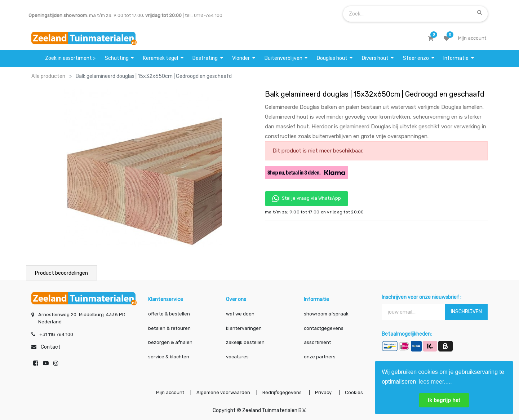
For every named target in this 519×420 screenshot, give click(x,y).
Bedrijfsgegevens (283, 392)
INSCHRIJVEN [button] (466, 312)
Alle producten (48, 76)
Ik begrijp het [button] (444, 400)
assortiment (317, 342)
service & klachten (169, 357)
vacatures (237, 357)
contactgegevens (324, 328)
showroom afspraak (326, 314)
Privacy (324, 392)
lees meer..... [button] (435, 382)
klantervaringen (244, 328)
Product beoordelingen (61, 273)
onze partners (320, 357)
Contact (51, 347)
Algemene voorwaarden (223, 392)
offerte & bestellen (170, 314)
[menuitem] (71, 58)
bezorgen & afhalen (170, 342)
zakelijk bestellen (245, 342)
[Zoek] (480, 12)
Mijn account (170, 392)
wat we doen (240, 314)
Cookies (354, 392)
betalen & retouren (169, 328)
